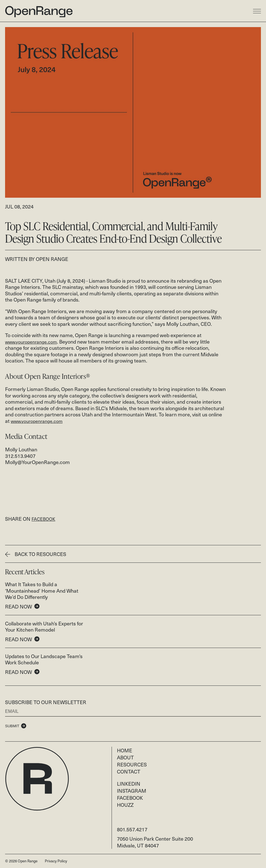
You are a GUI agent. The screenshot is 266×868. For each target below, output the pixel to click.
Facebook (130, 798)
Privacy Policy (56, 861)
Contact (129, 771)
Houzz (125, 805)
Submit (12, 726)
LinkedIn (129, 784)
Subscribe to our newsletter (46, 702)
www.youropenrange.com (31, 342)
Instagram (132, 791)
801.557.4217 (132, 829)
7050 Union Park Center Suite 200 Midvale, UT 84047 (155, 842)
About (125, 757)
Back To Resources (36, 554)
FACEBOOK (43, 519)
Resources (132, 764)
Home (125, 750)
